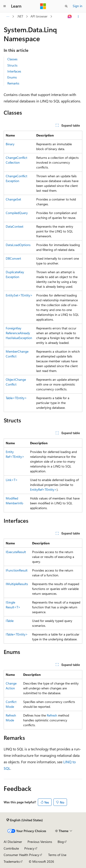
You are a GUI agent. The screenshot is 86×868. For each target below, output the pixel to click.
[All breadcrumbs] (8, 17)
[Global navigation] (5, 6)
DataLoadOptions (18, 245)
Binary (10, 144)
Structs (12, 65)
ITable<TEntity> (17, 634)
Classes (12, 59)
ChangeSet (13, 199)
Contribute (11, 848)
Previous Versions (40, 842)
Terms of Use (57, 855)
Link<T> (12, 480)
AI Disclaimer (13, 842)
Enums (12, 77)
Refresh (52, 715)
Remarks (13, 83)
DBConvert (13, 258)
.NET (20, 16)
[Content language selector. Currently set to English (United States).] (25, 820)
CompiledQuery (17, 213)
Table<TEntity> (16, 398)
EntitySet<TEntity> (19, 295)
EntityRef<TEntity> (43, 489)
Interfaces (14, 71)
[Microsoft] (43, 6)
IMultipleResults (17, 584)
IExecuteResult (16, 552)
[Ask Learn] (70, 17)
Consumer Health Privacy (21, 855)
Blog (61, 842)
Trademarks (12, 861)
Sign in (78, 6)
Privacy (29, 848)
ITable (10, 621)
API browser (39, 16)
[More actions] (78, 17)
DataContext (15, 226)
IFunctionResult (17, 570)
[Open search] (66, 6)
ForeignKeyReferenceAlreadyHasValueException (19, 333)
